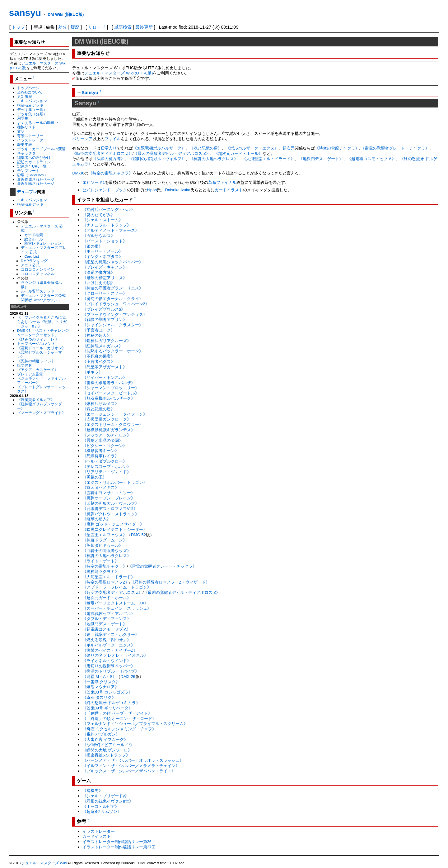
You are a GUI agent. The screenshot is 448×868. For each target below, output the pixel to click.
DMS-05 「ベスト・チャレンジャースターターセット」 (43, 333)
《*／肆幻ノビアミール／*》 (108, 745)
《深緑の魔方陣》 (109, 159)
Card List (32, 256)
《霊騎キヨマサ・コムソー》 (109, 493)
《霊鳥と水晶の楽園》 (103, 440)
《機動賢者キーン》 (101, 451)
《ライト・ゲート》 (101, 561)
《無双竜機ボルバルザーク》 (159, 148)
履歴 (75, 27)
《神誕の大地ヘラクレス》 (214, 159)
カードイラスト (229, 190)
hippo (152, 190)
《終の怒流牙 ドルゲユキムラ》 (111, 703)
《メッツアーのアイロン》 (107, 435)
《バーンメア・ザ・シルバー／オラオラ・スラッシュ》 (133, 760)
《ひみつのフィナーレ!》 (38, 339)
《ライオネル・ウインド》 (107, 661)
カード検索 (34, 235)
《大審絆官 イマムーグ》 (105, 739)
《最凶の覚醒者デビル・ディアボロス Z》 (172, 153)
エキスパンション (32, 101)
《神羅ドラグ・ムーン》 (105, 540)
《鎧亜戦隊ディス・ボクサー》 (111, 634)
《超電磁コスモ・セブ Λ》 (371, 159)
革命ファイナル (222, 182)
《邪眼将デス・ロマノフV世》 (110, 509)
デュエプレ (27, 192)
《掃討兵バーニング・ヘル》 (109, 210)
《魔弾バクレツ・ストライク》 (111, 514)
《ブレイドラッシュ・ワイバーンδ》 (116, 304)
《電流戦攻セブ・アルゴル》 (109, 614)
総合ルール (34, 239)
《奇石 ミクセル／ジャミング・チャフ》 (119, 729)
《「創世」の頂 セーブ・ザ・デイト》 (117, 713)
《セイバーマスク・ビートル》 (111, 393)
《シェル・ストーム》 (103, 220)
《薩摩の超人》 (97, 519)
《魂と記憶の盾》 (206, 148)
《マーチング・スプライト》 (41, 413)
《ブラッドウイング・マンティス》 (115, 315)
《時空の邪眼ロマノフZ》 (106, 582)
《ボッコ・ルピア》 (101, 806)
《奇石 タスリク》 (99, 697)
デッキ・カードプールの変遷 (41, 149)
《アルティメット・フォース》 (111, 230)
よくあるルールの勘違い (38, 123)
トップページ (28, 88)
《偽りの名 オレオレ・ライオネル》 (115, 655)
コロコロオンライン (38, 269)
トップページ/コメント (36, 343)
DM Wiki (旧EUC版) (66, 14)
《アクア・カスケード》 (38, 370)
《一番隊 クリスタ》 (101, 682)
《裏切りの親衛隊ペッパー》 (109, 666)
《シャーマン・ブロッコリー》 (111, 388)
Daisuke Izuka (177, 190)
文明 (21, 131)
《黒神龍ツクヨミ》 (101, 572)
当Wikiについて (30, 92)
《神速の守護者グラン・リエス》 (113, 288)
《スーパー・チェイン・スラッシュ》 (117, 608)
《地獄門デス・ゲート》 (321, 159)
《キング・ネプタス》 (103, 257)
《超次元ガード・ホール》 (238, 153)
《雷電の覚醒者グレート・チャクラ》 (395, 148)
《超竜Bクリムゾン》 (102, 811)
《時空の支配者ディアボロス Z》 (102, 153)
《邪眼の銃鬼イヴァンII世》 (108, 801)
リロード (97, 27)
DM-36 (78, 173)
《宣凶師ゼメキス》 (101, 487)
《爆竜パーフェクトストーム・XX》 (115, 603)
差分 (63, 27)
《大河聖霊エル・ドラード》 (268, 159)
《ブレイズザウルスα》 (104, 309)
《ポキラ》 (93, 372)
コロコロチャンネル (38, 274)
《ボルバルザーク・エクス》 (252, 148)
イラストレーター (32, 140)
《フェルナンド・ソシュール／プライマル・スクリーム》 (135, 724)
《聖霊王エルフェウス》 (105, 535)
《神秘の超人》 (97, 335)
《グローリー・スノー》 (105, 293)
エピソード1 (94, 182)
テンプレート (28, 171)
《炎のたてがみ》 (99, 215)
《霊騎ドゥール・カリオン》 (41, 348)
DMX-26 (128, 677)
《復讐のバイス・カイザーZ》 (110, 650)
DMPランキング (34, 261)
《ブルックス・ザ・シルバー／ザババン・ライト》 (129, 771)
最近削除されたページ (36, 183)
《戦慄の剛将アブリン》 (105, 320)
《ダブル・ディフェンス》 (107, 619)
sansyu (25, 13)
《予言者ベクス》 (99, 362)
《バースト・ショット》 (105, 241)
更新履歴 (25, 96)
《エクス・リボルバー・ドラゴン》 (115, 482)
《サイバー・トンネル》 (105, 377)
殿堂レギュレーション (43, 243)
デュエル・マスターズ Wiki (44, 863)
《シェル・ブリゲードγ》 (106, 796)
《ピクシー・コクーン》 (105, 446)
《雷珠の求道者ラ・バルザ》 (109, 383)
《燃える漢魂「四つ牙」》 (107, 640)
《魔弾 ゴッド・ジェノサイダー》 (113, 524)
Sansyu (90, 92)
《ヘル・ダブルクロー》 (105, 461)
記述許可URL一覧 (32, 166)
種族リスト (26, 127)
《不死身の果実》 (99, 356)
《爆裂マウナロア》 (101, 687)
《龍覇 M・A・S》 (100, 677)
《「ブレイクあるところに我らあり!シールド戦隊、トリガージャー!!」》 (42, 322)
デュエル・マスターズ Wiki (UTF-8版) (119, 73)
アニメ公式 (30, 265)
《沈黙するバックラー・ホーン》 (113, 351)
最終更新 (144, 27)
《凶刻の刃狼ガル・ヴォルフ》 (157, 159)
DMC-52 (138, 535)
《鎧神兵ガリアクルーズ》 (107, 341)
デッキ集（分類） (32, 114)
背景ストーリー (30, 136)
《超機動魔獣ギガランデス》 (109, 430)
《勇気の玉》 (95, 477)
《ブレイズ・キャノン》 (105, 267)
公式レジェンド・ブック (105, 190)
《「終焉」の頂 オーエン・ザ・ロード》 (119, 719)
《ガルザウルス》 (99, 236)
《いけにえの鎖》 (99, 283)
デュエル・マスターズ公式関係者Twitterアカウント (43, 298)
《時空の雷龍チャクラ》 (337, 148)
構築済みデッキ (30, 105)
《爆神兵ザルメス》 (101, 404)
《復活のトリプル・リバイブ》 (111, 671)
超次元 (289, 148)
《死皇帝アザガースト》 (105, 367)
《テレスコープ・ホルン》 (107, 467)
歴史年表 (25, 144)
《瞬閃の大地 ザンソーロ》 (107, 750)
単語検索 (123, 27)
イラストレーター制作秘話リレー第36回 (119, 842)
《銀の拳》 (93, 246)
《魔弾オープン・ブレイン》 (109, 498)
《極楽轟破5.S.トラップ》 (106, 755)
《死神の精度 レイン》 (36, 361)
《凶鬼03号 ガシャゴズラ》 (107, 692)
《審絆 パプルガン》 (101, 734)
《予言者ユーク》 (99, 330)
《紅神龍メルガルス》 (103, 346)
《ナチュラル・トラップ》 (107, 225)
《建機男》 (93, 791)
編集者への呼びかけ (34, 157)
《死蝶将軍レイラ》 (101, 456)
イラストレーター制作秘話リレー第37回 (119, 847)
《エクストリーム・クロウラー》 (113, 424)
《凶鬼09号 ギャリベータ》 (107, 708)
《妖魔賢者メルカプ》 (36, 400)
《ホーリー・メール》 (103, 251)
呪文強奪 (25, 365)
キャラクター (28, 153)
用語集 (23, 118)
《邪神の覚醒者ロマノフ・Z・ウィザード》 (170, 582)
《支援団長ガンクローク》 (107, 419)
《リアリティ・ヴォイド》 (107, 472)
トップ (18, 27)
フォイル (113, 139)
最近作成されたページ (36, 179)
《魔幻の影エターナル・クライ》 (113, 299)
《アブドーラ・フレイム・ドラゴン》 (117, 587)
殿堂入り (109, 148)
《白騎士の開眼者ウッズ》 (107, 551)
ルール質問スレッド (38, 291)
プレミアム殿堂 (30, 374)
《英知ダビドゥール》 (103, 545)
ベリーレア (82, 139)
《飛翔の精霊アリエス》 (105, 278)
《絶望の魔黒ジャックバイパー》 (113, 262)
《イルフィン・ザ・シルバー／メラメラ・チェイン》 (131, 766)
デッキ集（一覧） (32, 110)
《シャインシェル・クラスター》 (113, 325)
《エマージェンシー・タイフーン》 (115, 414)
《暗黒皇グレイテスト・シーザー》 (115, 529)
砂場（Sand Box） (33, 175)
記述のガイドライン (34, 162)
